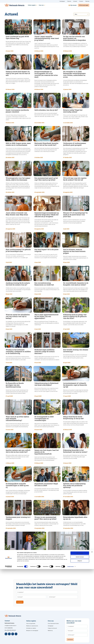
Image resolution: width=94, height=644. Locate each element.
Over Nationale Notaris (53, 617)
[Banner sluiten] (92, 627)
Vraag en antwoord (52, 622)
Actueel (75, 1)
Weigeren (80, 636)
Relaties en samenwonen (32, 619)
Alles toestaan (80, 628)
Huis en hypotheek (31, 617)
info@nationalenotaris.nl (10, 619)
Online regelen (33, 5)
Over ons (42, 5)
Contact (81, 1)
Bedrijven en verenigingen (32, 624)
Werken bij (50, 624)
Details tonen (71, 641)
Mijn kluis (87, 1)
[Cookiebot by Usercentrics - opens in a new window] (8, 641)
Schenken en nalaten (31, 622)
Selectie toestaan (80, 632)
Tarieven (69, 1)
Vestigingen (62, 1)
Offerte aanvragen (84, 5)
